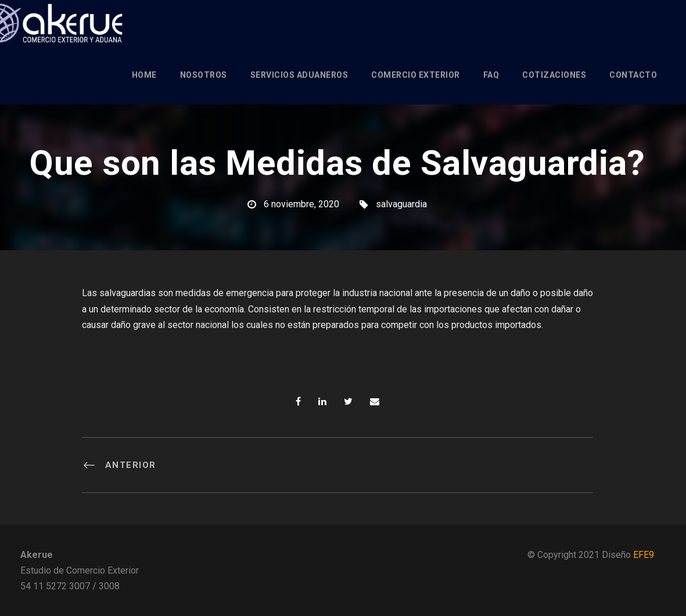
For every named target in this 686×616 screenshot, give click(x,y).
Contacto (633, 75)
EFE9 (644, 555)
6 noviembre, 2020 (301, 204)
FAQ (491, 75)
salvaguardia (401, 204)
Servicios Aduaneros (299, 75)
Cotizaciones (554, 75)
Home (144, 75)
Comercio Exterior (416, 75)
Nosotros (204, 75)
